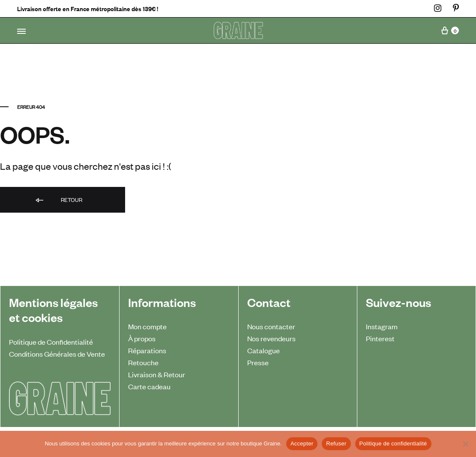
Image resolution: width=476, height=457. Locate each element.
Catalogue (263, 350)
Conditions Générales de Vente (57, 354)
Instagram (382, 326)
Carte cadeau (149, 386)
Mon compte (147, 326)
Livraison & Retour (157, 374)
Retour (58, 200)
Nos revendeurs (271, 338)
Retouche (143, 362)
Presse (258, 362)
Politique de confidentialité (393, 443)
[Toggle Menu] (21, 31)
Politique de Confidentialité (51, 342)
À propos (142, 338)
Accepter (302, 443)
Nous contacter (271, 326)
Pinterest (380, 338)
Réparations (147, 350)
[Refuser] (465, 444)
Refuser (336, 443)
